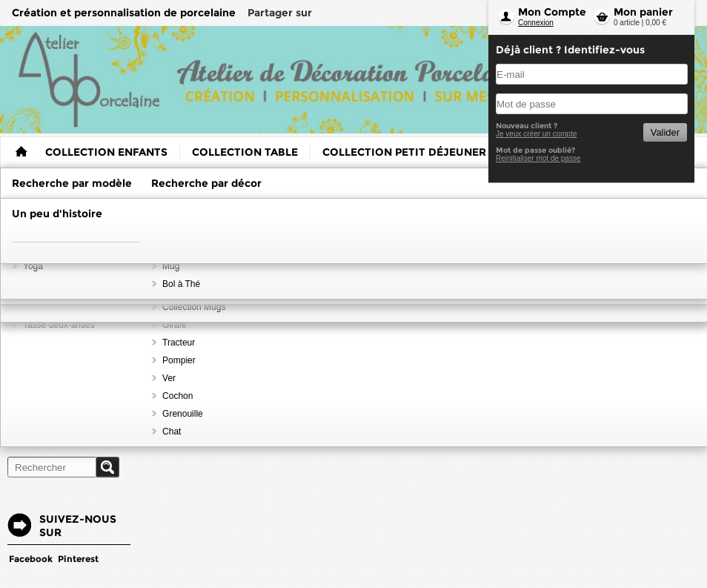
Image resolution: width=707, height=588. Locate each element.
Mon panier (643, 12)
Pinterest (78, 559)
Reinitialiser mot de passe (538, 158)
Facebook (31, 559)
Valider (665, 132)
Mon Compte (552, 12)
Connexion (536, 23)
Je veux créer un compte (537, 134)
